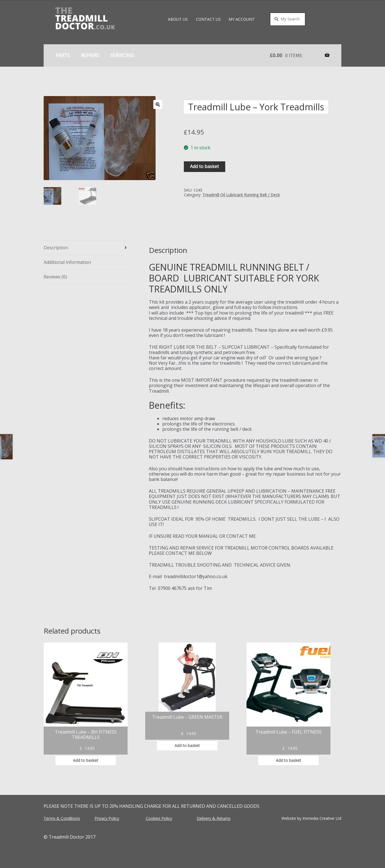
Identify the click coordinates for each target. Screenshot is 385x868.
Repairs (90, 55)
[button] (158, 104)
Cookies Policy (159, 818)
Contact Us (208, 19)
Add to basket (204, 166)
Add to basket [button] (86, 760)
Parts (63, 55)
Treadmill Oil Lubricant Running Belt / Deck (241, 195)
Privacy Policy (107, 818)
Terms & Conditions (62, 818)
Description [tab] (56, 248)
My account (242, 19)
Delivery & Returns (214, 818)
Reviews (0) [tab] (55, 277)
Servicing (122, 55)
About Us (178, 19)
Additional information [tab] (67, 262)
